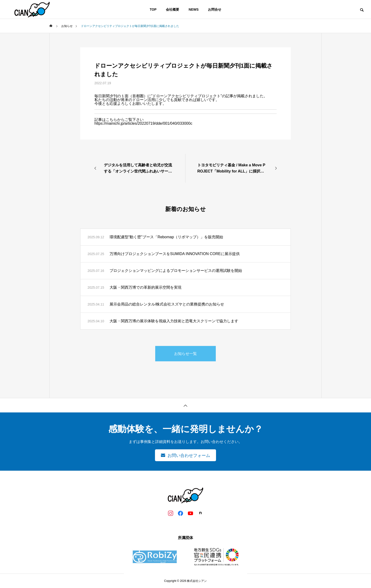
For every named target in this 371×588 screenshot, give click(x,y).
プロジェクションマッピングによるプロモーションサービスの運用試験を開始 (176, 271)
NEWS (194, 9)
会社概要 (172, 9)
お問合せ (215, 9)
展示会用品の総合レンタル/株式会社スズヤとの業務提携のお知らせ (167, 304)
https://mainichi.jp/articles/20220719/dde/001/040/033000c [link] (143, 123)
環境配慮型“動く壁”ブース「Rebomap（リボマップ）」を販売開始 (166, 237)
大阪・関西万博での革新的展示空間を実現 (146, 287)
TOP (153, 9)
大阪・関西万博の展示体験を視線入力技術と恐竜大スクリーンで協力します (174, 321)
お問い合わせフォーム (189, 455)
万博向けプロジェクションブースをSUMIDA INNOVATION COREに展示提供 (175, 254)
